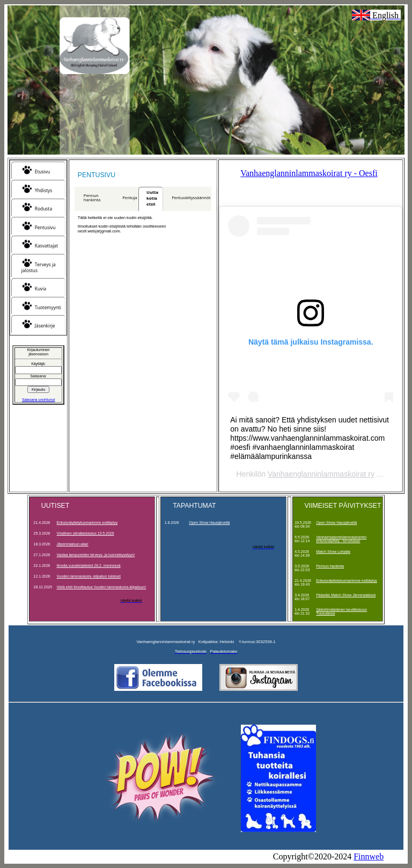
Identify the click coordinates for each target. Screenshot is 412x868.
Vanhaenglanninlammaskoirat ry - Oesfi (309, 173)
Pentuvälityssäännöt (191, 198)
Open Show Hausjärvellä (209, 523)
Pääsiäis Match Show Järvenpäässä (346, 595)
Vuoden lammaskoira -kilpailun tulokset (89, 576)
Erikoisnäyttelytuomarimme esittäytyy (87, 523)
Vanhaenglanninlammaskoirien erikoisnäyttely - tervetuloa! (341, 539)
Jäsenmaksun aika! (73, 544)
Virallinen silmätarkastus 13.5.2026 (86, 533)
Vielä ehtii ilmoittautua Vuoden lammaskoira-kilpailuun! (102, 587)
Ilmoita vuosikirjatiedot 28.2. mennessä (89, 566)
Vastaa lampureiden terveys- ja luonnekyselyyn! (96, 555)
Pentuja (130, 198)
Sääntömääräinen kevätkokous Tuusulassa (341, 611)
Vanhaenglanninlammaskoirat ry (321, 474)
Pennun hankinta (92, 198)
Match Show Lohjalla (333, 552)
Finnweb (369, 856)
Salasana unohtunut (38, 400)
